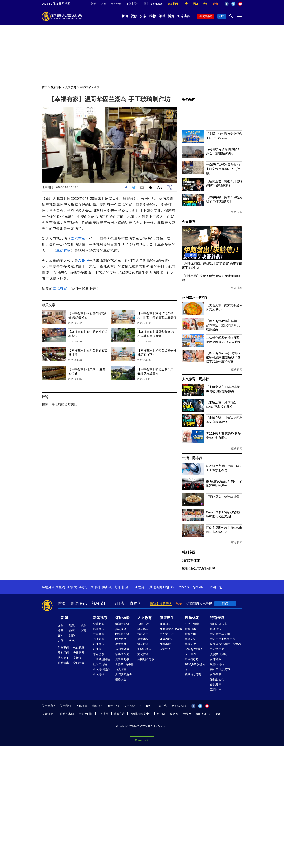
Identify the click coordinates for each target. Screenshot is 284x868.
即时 (162, 16)
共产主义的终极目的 (223, 639)
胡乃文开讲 (167, 634)
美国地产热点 (146, 659)
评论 (61, 636)
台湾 (72, 631)
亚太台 (139, 587)
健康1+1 (165, 624)
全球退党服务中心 (141, 714)
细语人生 (121, 679)
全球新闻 (99, 624)
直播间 (136, 603)
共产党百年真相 (220, 634)
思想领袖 (121, 644)
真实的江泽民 (219, 654)
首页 (45, 87)
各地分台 (116, 4)
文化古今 (143, 654)
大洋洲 (95, 587)
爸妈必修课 (144, 649)
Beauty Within (193, 649)
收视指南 (82, 706)
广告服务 (145, 706)
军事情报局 (122, 654)
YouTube (240, 4)
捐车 (205, 4)
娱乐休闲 (192, 618)
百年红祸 (216, 659)
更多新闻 (237, 369)
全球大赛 (79, 663)
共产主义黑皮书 (220, 669)
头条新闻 (189, 99)
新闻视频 (100, 618)
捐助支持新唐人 (161, 604)
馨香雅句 (143, 639)
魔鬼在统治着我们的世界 (199, 568)
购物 (215, 4)
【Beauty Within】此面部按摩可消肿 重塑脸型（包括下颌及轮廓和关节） (223, 357)
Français (183, 587)
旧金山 (127, 587)
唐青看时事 (122, 659)
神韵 (94, 4)
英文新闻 (173, 4)
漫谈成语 (143, 644)
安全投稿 (129, 706)
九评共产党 (217, 649)
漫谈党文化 (217, 679)
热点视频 (79, 648)
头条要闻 (63, 648)
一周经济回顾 (101, 659)
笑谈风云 (143, 629)
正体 (129, 4)
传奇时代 (216, 629)
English (168, 587)
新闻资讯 (79, 603)
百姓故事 (216, 674)
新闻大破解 (122, 649)
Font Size (160, 187)
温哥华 (83, 261)
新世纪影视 (203, 714)
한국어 (224, 587)
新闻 (125, 16)
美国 (61, 631)
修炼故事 (216, 685)
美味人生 (190, 644)
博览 (171, 16)
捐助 (195, 4)
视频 (134, 16)
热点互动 (121, 629)
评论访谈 (184, 16)
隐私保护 (98, 706)
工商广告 (216, 690)
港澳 (72, 625)
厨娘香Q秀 (192, 659)
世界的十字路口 (125, 664)
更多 (218, 714)
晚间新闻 (99, 639)
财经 (72, 636)
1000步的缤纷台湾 (195, 667)
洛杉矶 (84, 587)
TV (222, 16)
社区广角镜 (100, 664)
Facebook (227, 4)
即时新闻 (63, 653)
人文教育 (71, 87)
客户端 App (179, 706)
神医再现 (165, 644)
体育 (83, 631)
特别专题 (189, 552)
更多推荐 (237, 288)
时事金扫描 (122, 634)
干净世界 (103, 714)
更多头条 (237, 212)
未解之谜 (143, 624)
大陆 (61, 641)
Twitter (233, 4)
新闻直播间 (206, 16)
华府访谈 (99, 654)
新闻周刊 (99, 649)
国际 (61, 625)
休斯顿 (107, 587)
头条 (143, 16)
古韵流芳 (143, 634)
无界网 (187, 714)
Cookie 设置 (142, 740)
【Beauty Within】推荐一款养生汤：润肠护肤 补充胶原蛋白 (223, 325)
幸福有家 (85, 87)
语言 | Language (153, 4)
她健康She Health (171, 629)
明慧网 (161, 714)
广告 (185, 4)
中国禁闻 (99, 634)
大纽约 (60, 587)
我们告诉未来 (191, 560)
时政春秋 (121, 639)
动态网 (174, 714)
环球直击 (99, 629)
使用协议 (114, 706)
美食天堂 (190, 639)
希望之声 (119, 714)
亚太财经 (99, 674)
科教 (72, 641)
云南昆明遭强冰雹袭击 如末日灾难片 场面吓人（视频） (223, 169)
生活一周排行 (192, 458)
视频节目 (56, 87)
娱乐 (83, 625)
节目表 (119, 603)
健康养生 (167, 618)
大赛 (104, 4)
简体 (136, 4)
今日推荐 (189, 222)
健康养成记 (167, 639)
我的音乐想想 (193, 674)
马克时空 (121, 669)
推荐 (153, 16)
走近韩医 (165, 649)
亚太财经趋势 (101, 669)
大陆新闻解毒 (124, 674)
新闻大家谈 (122, 624)
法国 (117, 587)
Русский (198, 587)
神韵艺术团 (67, 714)
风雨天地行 (217, 664)
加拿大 (72, 587)
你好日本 (190, 629)
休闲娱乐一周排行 (195, 298)
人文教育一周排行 (195, 379)
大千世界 (190, 654)
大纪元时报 (86, 714)
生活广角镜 (192, 624)
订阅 (225, 604)
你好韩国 (190, 634)
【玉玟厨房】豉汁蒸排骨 (223, 497)
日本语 (211, 587)
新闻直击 (99, 644)
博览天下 (63, 658)
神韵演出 (63, 663)
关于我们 (65, 706)
